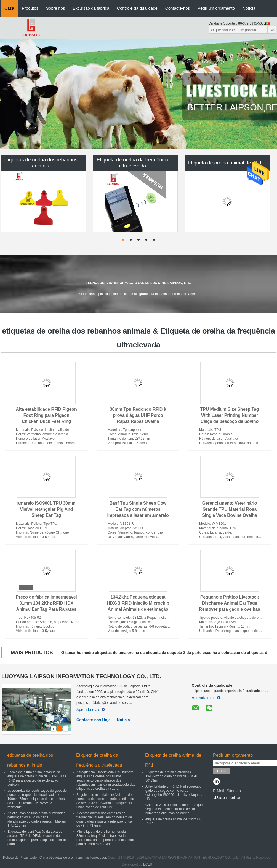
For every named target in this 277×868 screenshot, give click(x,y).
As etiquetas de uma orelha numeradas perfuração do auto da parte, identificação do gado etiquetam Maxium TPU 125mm (37, 819)
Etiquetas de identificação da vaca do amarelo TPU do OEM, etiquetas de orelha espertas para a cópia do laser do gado (37, 838)
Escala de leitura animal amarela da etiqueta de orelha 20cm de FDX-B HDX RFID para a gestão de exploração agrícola (37, 778)
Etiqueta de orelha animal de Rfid (225, 163)
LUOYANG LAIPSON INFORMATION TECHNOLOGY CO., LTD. (81, 676)
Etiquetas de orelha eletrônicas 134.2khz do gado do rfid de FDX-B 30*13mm (171, 776)
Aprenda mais (91, 710)
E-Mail (219, 791)
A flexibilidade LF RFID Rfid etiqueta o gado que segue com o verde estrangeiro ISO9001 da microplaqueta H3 (174, 793)
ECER (148, 864)
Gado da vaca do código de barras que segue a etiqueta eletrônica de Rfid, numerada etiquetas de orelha (174, 809)
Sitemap (234, 791)
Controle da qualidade (137, 8)
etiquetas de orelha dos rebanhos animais (40, 163)
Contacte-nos (178, 8)
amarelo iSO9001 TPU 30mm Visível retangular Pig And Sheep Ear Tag (46, 509)
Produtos (30, 8)
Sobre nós (55, 8)
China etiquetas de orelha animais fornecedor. (74, 858)
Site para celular (227, 798)
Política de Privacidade (20, 858)
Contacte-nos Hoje (94, 720)
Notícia (249, 8)
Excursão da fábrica (91, 8)
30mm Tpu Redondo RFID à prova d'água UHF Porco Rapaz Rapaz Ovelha (138, 415)
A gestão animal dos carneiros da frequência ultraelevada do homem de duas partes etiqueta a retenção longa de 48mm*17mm (104, 819)
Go (272, 30)
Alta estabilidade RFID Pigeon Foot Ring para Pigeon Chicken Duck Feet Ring (46, 415)
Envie (222, 771)
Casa (9, 8)
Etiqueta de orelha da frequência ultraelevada (132, 163)
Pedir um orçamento (216, 8)
